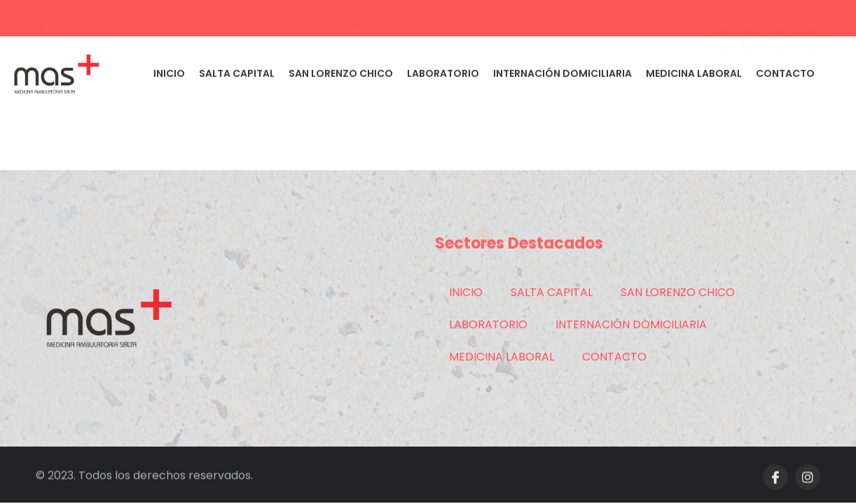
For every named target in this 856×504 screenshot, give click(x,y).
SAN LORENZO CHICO (341, 76)
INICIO (169, 76)
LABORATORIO (443, 76)
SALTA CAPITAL (237, 76)
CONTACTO (785, 76)
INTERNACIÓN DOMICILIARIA (562, 76)
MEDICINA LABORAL (694, 76)
